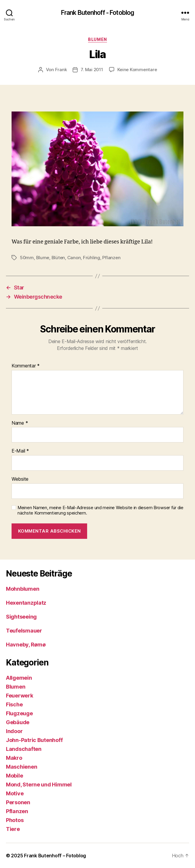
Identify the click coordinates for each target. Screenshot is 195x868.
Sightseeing (21, 617)
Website (20, 479)
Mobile (14, 776)
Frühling (92, 258)
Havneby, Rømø (26, 645)
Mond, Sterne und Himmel (39, 785)
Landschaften (24, 749)
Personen (18, 802)
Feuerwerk (20, 696)
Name (20, 423)
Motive (15, 793)
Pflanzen (111, 258)
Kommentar (26, 366)
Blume (43, 258)
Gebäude (18, 722)
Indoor (14, 731)
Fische (14, 704)
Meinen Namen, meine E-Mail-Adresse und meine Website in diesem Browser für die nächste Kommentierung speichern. (100, 511)
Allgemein (19, 678)
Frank (61, 70)
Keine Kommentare (137, 70)
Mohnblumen (23, 589)
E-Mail (20, 451)
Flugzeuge (19, 713)
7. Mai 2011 (92, 70)
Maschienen (21, 767)
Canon (74, 258)
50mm (27, 258)
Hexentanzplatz (26, 603)
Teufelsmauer (24, 631)
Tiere (13, 829)
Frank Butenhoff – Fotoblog (55, 856)
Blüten (58, 258)
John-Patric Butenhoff (34, 740)
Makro (14, 758)
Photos (15, 820)
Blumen (97, 39)
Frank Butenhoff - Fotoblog (97, 13)
